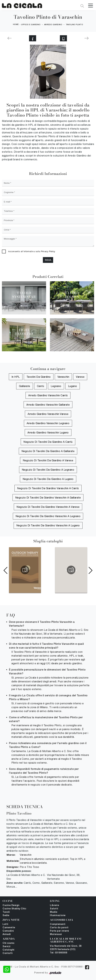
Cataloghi (9, 950)
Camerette (9, 928)
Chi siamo (9, 943)
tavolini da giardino (39, 377)
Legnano (56, 386)
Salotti (54, 909)
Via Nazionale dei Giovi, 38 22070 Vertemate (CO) (66, 948)
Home (16, 25)
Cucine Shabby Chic (14, 909)
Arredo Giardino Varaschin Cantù (48, 395)
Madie (54, 912)
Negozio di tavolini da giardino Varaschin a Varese (48, 507)
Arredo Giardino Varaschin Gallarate (48, 405)
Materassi (56, 934)
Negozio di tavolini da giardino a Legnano (48, 470)
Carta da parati (59, 928)
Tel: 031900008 (59, 953)
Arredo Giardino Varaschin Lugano (48, 433)
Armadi (7, 934)
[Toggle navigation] (91, 5)
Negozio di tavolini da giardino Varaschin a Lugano (48, 526)
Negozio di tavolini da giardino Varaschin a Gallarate (48, 498)
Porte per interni (59, 931)
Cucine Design (11, 905)
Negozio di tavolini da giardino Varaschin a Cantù (48, 488)
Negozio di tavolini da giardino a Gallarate (48, 451)
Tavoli (6, 912)
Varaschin (63, 377)
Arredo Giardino (53, 25)
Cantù (41, 386)
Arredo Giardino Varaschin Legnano (48, 423)
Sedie (6, 916)
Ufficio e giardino (31, 25)
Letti (5, 924)
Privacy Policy (48, 251)
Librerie (54, 905)
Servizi (7, 947)
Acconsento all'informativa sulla (32, 251)
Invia (48, 260)
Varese (80, 377)
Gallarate (25, 386)
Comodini (8, 931)
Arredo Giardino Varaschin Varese (48, 414)
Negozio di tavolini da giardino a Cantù (48, 442)
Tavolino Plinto (74, 25)
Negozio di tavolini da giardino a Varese (48, 461)
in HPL (16, 377)
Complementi (58, 924)
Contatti (8, 953)
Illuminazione (58, 916)
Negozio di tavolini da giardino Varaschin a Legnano (48, 516)
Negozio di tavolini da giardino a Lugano (48, 479)
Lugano (73, 386)
